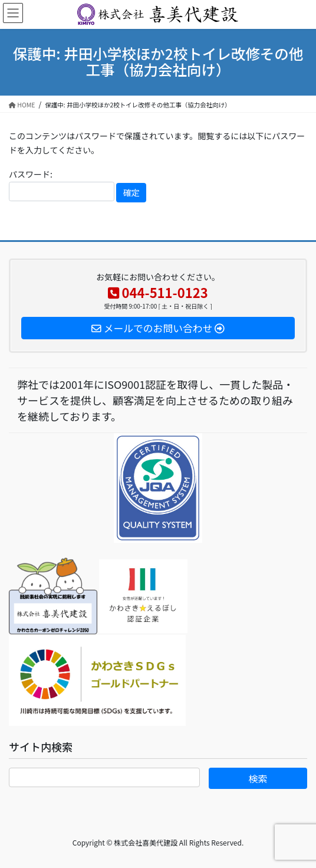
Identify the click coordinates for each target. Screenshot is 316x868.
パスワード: (62, 185)
